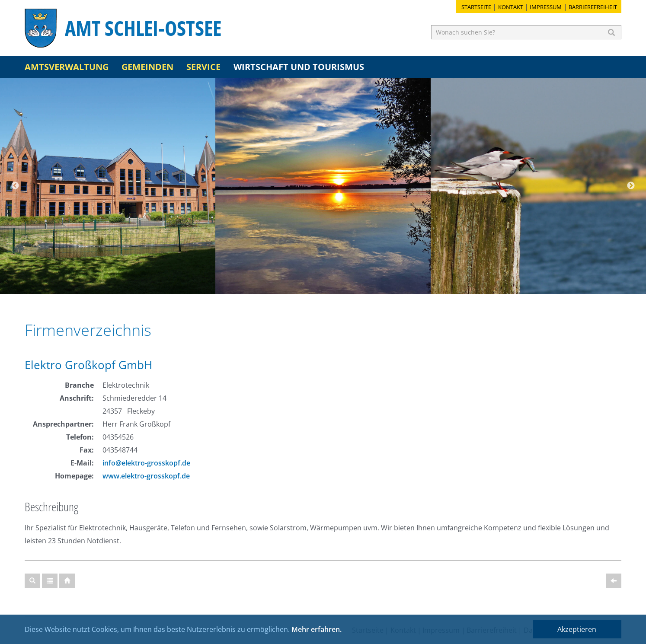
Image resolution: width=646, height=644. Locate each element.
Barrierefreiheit (593, 7)
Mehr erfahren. (317, 629)
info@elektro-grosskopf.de (146, 463)
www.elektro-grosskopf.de (146, 476)
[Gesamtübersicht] (50, 581)
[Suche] (32, 581)
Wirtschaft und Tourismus (299, 67)
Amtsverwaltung (67, 67)
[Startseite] (67, 581)
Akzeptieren (577, 629)
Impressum (546, 7)
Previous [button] (15, 186)
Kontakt (511, 7)
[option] (108, 186)
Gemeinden (147, 67)
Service (203, 67)
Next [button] (631, 186)
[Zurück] (614, 581)
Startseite (476, 7)
